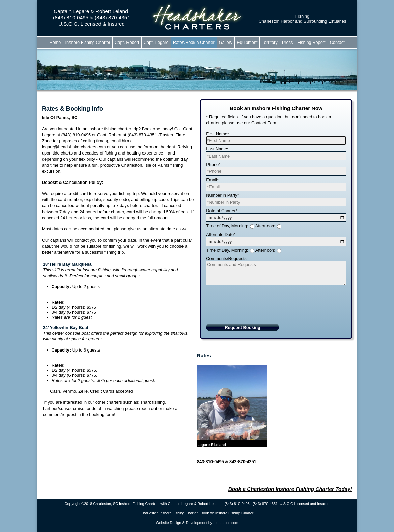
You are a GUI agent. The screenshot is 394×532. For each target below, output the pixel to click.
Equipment (247, 42)
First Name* (218, 134)
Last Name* (217, 149)
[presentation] (257, 309)
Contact (337, 42)
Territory (270, 42)
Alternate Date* (221, 235)
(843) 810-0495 (76, 135)
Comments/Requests (226, 259)
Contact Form (264, 123)
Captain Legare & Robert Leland (92, 11)
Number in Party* (222, 195)
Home (55, 42)
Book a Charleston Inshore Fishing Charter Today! (290, 489)
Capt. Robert (127, 42)
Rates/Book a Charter (194, 42)
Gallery (226, 42)
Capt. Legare (156, 42)
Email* (212, 180)
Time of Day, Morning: (227, 226)
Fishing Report (311, 42)
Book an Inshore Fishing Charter (227, 513)
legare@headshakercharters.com (74, 147)
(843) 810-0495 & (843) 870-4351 (92, 17)
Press (288, 42)
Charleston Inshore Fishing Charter (169, 513)
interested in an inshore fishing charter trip (98, 129)
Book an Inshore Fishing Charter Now (276, 108)
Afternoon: (265, 226)
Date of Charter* (222, 211)
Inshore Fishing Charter (88, 42)
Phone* (213, 164)
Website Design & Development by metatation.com (197, 523)
